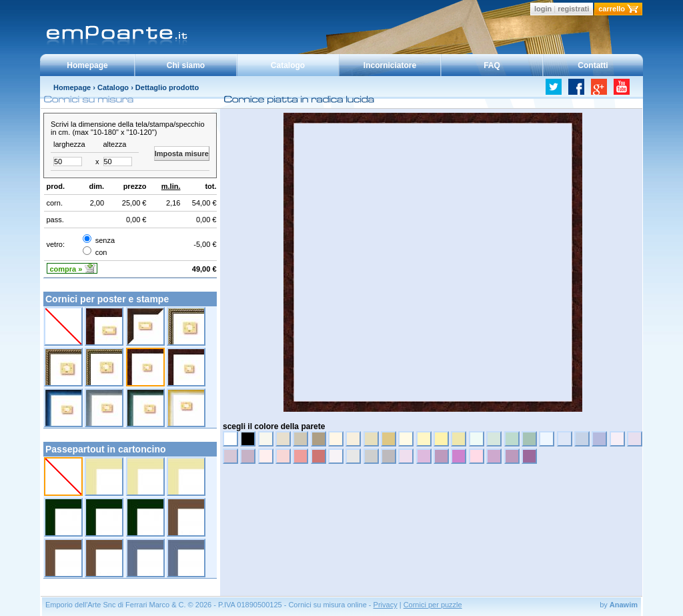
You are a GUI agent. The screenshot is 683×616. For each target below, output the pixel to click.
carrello (612, 9)
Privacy (386, 605)
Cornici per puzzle (433, 605)
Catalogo (288, 65)
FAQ (492, 65)
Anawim (624, 605)
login (543, 9)
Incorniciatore (390, 65)
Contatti (593, 65)
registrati (573, 9)
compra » (66, 269)
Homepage (87, 65)
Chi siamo (186, 65)
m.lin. (171, 186)
